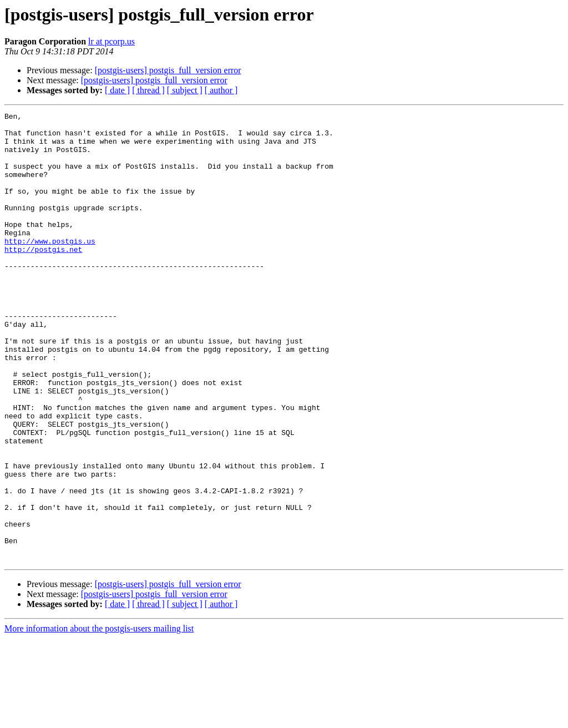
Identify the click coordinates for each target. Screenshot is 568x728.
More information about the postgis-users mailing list (99, 718)
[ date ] (117, 90)
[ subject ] (185, 90)
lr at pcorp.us (111, 41)
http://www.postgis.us (50, 267)
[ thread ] (148, 90)
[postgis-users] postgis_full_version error (168, 70)
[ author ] (221, 90)
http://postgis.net (43, 277)
